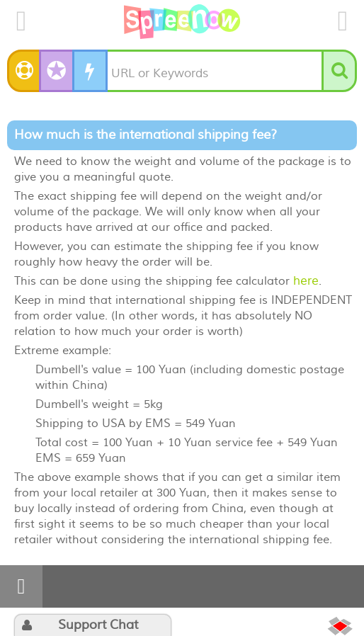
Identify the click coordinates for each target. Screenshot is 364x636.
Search (351, 71)
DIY (95, 71)
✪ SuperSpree (58, 64)
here (306, 281)
